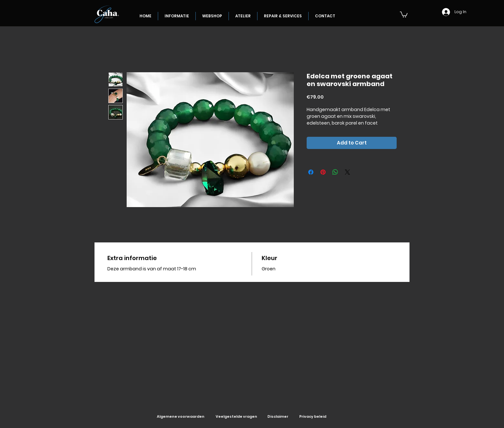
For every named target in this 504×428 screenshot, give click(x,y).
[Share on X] (347, 172)
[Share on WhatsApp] (335, 172)
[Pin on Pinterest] (323, 172)
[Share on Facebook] (311, 172)
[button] (404, 14)
